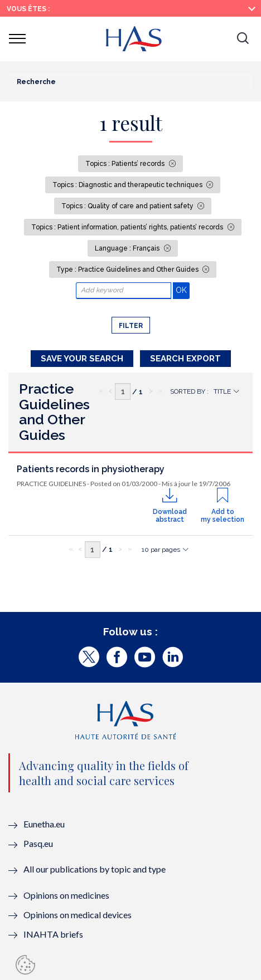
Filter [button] (131, 326)
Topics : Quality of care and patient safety (128, 206)
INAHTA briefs (53, 934)
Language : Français (128, 248)
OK (183, 290)
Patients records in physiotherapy (91, 469)
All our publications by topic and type (95, 869)
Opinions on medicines (66, 895)
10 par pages (161, 550)
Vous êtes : (28, 9)
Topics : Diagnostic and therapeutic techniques (128, 185)
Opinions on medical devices (78, 915)
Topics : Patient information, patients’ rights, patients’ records (128, 227)
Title (222, 391)
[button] (243, 39)
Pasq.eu (38, 843)
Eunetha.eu (44, 824)
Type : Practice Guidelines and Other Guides (128, 269)
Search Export (185, 359)
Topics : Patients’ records (126, 164)
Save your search (82, 359)
